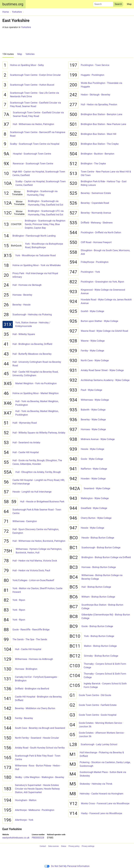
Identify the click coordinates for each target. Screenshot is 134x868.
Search (103, 3)
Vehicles (30, 54)
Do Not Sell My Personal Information (67, 866)
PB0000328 (38, 838)
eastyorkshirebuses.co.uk (16, 838)
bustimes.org (13, 4)
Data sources (54, 846)
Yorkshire (26, 27)
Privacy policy (74, 846)
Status (64, 846)
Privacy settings (88, 846)
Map (129, 4)
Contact (43, 846)
